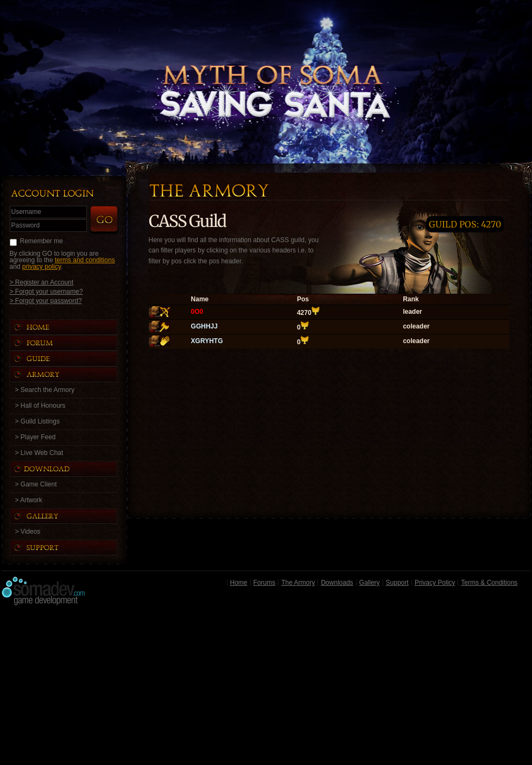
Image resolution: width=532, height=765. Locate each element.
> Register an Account (42, 282)
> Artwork (29, 500)
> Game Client (36, 484)
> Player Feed (36, 437)
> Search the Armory (45, 390)
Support (397, 583)
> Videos (28, 532)
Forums (265, 583)
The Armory (298, 583)
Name (200, 299)
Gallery (370, 583)
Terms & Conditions (489, 583)
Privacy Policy (435, 583)
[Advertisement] (266, 688)
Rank (411, 299)
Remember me (42, 241)
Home (239, 583)
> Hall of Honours (40, 406)
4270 (304, 313)
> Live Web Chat (39, 453)
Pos (303, 299)
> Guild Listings (37, 421)
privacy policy (42, 267)
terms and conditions (85, 260)
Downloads (337, 583)
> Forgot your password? (46, 301)
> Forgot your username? (46, 291)
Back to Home (266, 68)
